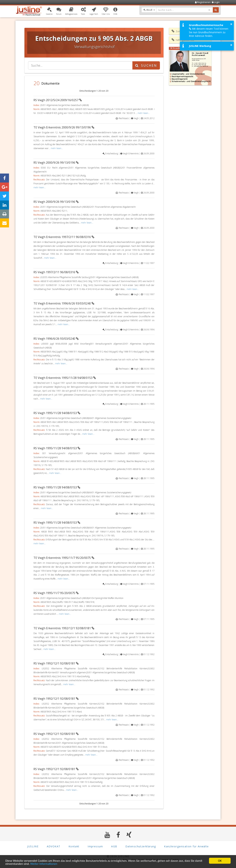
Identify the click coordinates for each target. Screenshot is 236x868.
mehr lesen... (144, 113)
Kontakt (74, 846)
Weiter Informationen (44, 864)
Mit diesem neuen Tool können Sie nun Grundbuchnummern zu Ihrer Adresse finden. (209, 32)
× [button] (231, 24)
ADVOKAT (54, 846)
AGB (114, 846)
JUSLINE (33, 846)
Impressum (95, 846)
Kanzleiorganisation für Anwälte (186, 846)
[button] (49, 11)
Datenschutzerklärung (141, 846)
